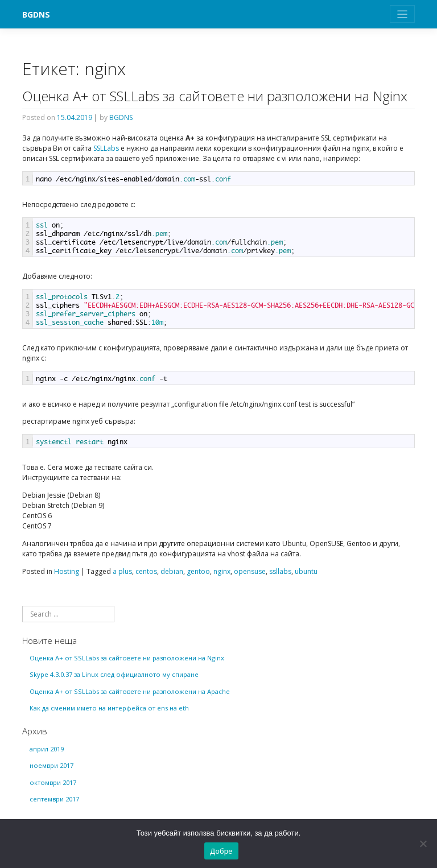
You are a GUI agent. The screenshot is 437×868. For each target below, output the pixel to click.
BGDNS (36, 15)
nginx (222, 571)
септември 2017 (54, 799)
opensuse (250, 571)
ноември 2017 (51, 765)
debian (172, 571)
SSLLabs (106, 148)
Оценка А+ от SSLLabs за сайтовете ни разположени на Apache (130, 691)
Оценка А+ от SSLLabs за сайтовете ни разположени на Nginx (215, 96)
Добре (221, 851)
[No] (423, 844)
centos (146, 571)
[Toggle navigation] (402, 14)
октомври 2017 (53, 782)
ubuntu (306, 571)
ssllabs (280, 571)
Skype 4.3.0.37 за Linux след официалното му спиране (114, 674)
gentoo (198, 571)
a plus (122, 571)
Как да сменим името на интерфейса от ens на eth (109, 708)
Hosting (67, 571)
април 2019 (47, 749)
